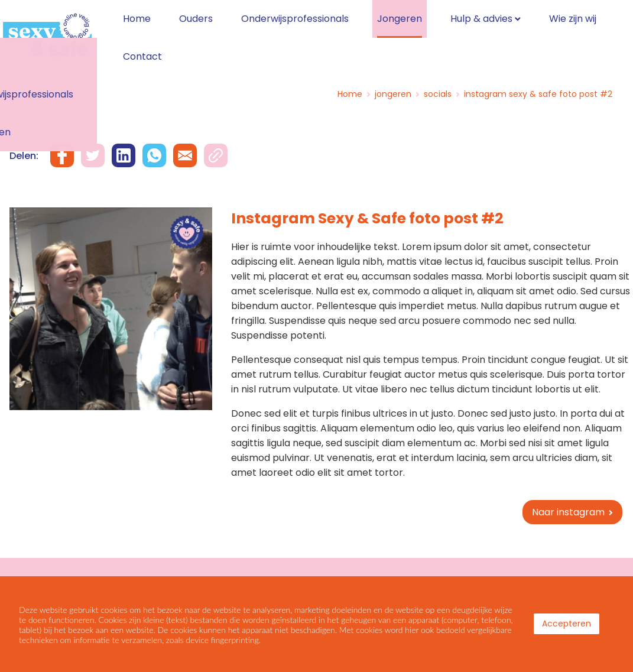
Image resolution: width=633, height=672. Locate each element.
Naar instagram (568, 506)
